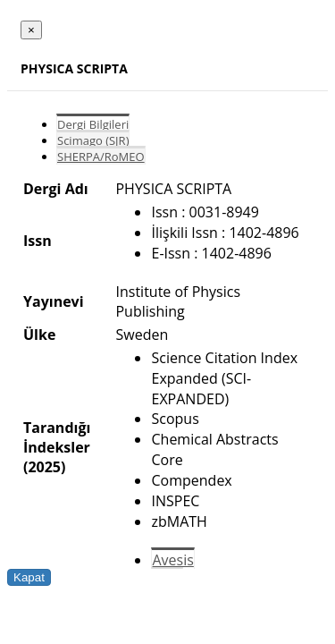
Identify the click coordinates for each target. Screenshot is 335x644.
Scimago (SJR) (93, 140)
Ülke (39, 335)
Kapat (29, 577)
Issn (38, 241)
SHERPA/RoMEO (101, 157)
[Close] (31, 30)
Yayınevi (54, 301)
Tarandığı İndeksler (57, 437)
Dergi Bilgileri (93, 124)
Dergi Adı (56, 189)
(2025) (44, 467)
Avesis (172, 560)
